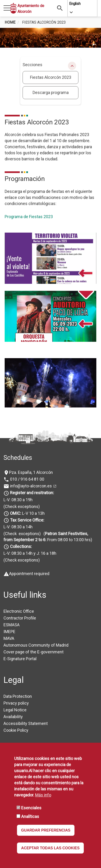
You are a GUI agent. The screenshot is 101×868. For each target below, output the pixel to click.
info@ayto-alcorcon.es (30, 486)
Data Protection (18, 696)
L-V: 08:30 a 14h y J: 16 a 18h (30, 553)
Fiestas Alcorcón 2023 (51, 77)
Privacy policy (16, 703)
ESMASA (12, 625)
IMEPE (9, 632)
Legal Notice (15, 710)
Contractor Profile (20, 618)
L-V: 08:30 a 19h (18, 500)
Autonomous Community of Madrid (36, 645)
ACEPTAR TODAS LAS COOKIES (50, 848)
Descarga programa (51, 92)
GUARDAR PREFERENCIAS (46, 830)
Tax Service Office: (27, 520)
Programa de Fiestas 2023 (29, 217)
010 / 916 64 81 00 (27, 479)
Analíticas (30, 816)
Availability (13, 717)
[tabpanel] (50, 38)
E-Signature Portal (20, 659)
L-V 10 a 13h (27, 513)
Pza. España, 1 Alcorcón (31, 472)
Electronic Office (19, 611)
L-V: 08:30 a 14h (18, 527)
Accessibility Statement (26, 723)
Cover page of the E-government (34, 652)
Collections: (21, 546)
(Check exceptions (21, 506)
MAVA (9, 638)
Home (10, 22)
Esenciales (31, 808)
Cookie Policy (16, 730)
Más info (43, 795)
